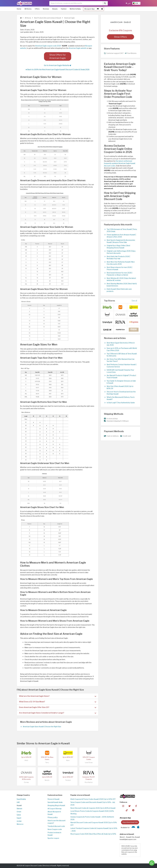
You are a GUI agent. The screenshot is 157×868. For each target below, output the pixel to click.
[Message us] (152, 863)
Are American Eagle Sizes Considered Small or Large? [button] (58, 713)
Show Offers (120, 37)
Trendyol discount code (56, 826)
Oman (19, 812)
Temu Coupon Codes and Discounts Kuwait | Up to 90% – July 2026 (93, 804)
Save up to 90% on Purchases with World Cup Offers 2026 (122, 349)
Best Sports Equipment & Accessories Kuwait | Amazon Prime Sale (121, 241)
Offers (37, 9)
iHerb (26, 760)
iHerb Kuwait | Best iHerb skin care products (119, 290)
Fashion (64, 9)
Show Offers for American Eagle (58, 56)
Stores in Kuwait (54, 799)
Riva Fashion (89, 782)
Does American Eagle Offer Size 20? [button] (58, 707)
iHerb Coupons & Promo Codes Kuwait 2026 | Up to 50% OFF (93, 799)
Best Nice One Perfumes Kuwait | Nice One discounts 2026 (121, 263)
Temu (47, 763)
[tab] (58, 696)
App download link (130, 822)
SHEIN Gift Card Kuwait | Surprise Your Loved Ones (120, 371)
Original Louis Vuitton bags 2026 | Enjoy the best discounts (121, 252)
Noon (68, 760)
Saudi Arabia (21, 799)
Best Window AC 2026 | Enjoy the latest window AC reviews (121, 279)
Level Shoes (89, 763)
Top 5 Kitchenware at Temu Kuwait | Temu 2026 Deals (122, 230)
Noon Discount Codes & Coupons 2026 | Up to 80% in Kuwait (93, 808)
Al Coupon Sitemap (55, 809)
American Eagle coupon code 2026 (48, 46)
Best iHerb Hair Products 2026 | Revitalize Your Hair (118, 258)
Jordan (19, 821)
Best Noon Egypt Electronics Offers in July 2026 (121, 344)
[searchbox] (76, 3)
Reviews (46, 9)
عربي (128, 3)
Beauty (55, 9)
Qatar (19, 815)
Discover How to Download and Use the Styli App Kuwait (121, 393)
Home (19, 9)
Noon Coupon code (55, 829)
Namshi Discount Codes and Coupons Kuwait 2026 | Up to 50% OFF (94, 824)
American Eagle (69, 18)
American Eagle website (78, 48)
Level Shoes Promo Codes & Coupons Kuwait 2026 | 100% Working (92, 812)
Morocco (20, 824)
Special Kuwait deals (55, 802)
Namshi (47, 780)
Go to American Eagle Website (58, 65)
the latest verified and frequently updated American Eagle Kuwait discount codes (120, 163)
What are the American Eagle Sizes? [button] (58, 696)
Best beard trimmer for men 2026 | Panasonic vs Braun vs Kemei (119, 274)
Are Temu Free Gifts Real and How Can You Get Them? (121, 360)
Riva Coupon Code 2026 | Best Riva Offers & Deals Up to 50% (93, 834)
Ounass (26, 782)
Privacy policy (53, 817)
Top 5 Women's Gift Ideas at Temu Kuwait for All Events (122, 355)
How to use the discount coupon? (56, 822)
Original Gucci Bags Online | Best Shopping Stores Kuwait (118, 247)
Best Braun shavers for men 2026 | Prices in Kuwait (119, 268)
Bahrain (19, 809)
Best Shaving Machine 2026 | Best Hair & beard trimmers (122, 285)
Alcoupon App (89, 9)
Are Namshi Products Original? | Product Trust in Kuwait (121, 377)
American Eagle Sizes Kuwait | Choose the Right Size (42, 727)
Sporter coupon (53, 838)
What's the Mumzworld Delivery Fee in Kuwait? (121, 398)
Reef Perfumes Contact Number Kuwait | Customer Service (122, 366)
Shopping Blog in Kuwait (56, 805)
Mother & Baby (75, 9)
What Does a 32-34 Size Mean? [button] (58, 702)
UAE (18, 802)
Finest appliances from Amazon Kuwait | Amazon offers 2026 (121, 236)
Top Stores (109, 301)
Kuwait (19, 805)
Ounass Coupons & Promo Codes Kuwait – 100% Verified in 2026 (92, 818)
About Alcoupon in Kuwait (54, 813)
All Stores (28, 9)
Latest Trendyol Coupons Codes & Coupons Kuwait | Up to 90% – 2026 (94, 830)
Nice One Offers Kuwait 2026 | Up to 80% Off (120, 387)
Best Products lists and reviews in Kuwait (47, 18)
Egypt (19, 818)
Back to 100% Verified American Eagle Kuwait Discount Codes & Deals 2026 (58, 70)
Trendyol (68, 780)
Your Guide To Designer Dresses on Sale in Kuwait (121, 382)
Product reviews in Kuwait (54, 834)
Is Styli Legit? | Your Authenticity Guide (121, 403)
